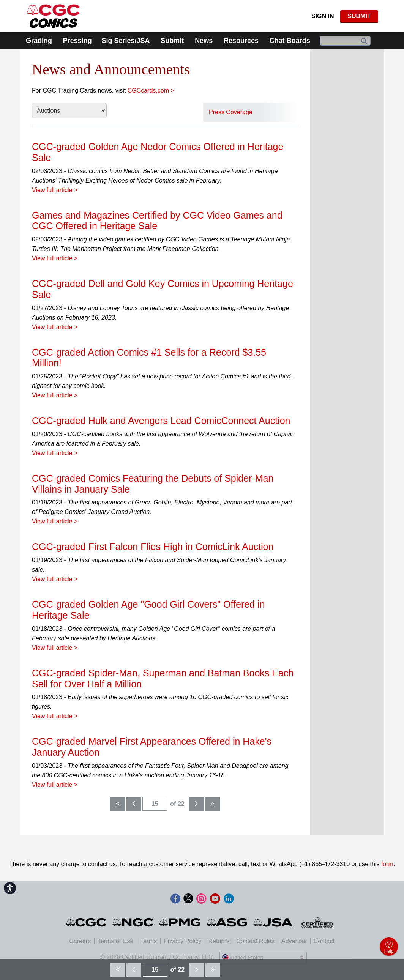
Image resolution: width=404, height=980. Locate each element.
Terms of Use (115, 941)
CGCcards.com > (151, 91)
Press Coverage (231, 112)
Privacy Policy (183, 941)
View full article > (55, 190)
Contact (324, 941)
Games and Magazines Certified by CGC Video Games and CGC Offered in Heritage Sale (157, 221)
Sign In (323, 16)
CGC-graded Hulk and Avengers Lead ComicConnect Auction (161, 421)
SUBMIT (359, 16)
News (204, 41)
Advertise (294, 941)
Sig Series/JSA (125, 41)
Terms (148, 941)
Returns (219, 941)
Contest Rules (255, 941)
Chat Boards (290, 41)
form (387, 864)
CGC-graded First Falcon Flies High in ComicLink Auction (153, 547)
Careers (80, 941)
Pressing (77, 41)
